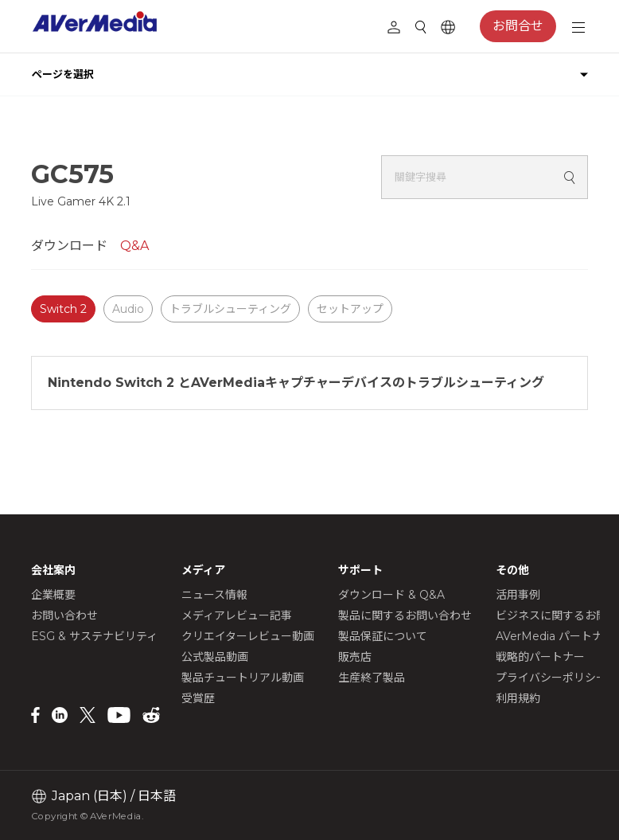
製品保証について (383, 636)
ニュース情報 (214, 595)
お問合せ (518, 26)
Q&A (134, 246)
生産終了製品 (372, 678)
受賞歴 (198, 698)
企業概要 (53, 595)
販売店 (355, 657)
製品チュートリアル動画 (243, 678)
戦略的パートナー (540, 657)
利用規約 (518, 698)
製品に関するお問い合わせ (405, 615)
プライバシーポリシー (551, 678)
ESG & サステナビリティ (94, 636)
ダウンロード (69, 246)
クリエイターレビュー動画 (248, 636)
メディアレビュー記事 (237, 615)
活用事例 (518, 595)
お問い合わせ (64, 615)
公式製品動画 (215, 657)
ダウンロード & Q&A (391, 595)
